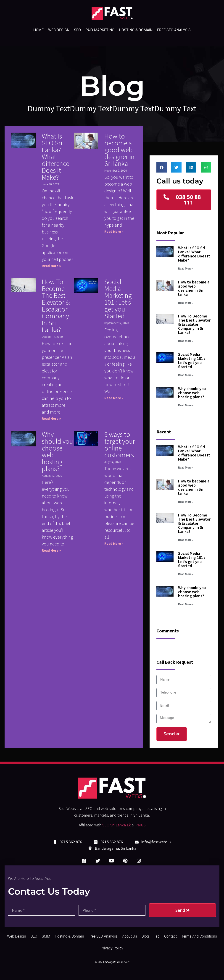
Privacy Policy (112, 948)
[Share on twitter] (176, 167)
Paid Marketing (100, 30)
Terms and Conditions (199, 936)
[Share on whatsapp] (206, 167)
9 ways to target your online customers (120, 445)
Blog (145, 936)
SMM (46, 936)
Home (38, 30)
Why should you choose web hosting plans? (57, 451)
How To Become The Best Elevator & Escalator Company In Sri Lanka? (56, 306)
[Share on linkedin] (191, 167)
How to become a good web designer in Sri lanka (119, 150)
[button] (184, 200)
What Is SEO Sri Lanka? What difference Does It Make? (55, 157)
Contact (170, 936)
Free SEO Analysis (174, 30)
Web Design (59, 30)
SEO (77, 30)
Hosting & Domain (136, 30)
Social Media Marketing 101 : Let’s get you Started (118, 299)
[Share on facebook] (162, 167)
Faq (157, 936)
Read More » (51, 266)
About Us (130, 936)
